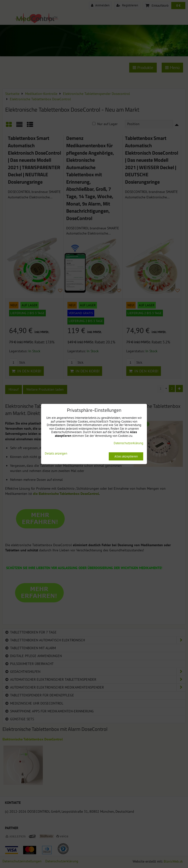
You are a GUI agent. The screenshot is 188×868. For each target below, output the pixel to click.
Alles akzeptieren (126, 456)
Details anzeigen (56, 454)
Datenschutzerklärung (128, 443)
